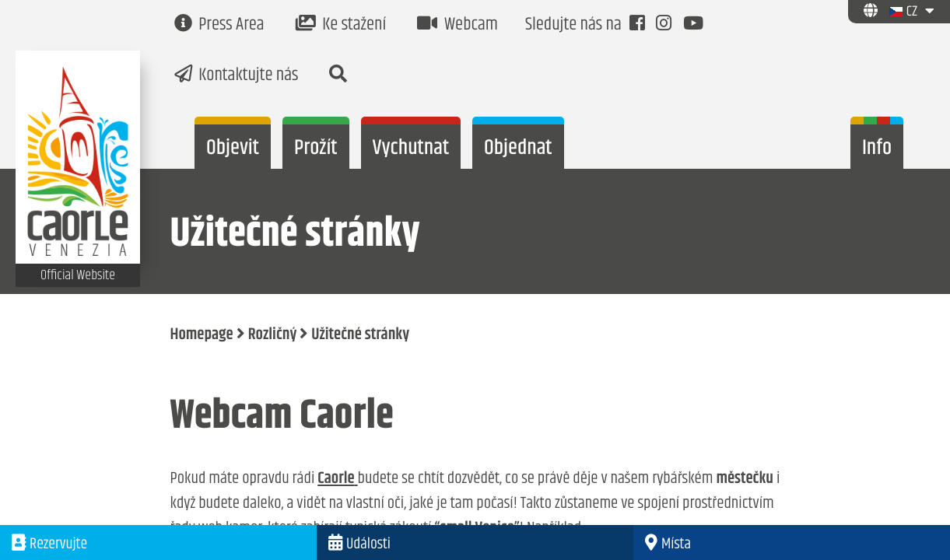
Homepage (202, 335)
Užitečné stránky (360, 335)
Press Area (219, 25)
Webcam (457, 25)
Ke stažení (341, 25)
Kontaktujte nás (237, 76)
